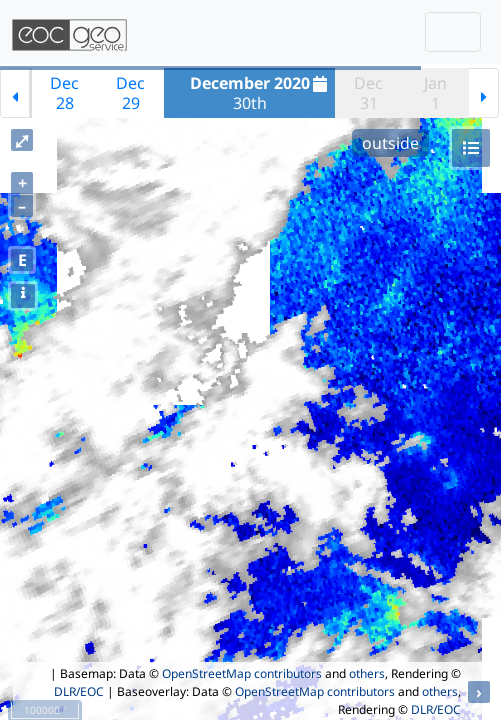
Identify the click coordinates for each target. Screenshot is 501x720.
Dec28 (64, 93)
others (367, 673)
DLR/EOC (79, 691)
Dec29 (130, 93)
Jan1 (435, 93)
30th (261, 93)
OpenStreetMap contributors (242, 673)
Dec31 (368, 93)
